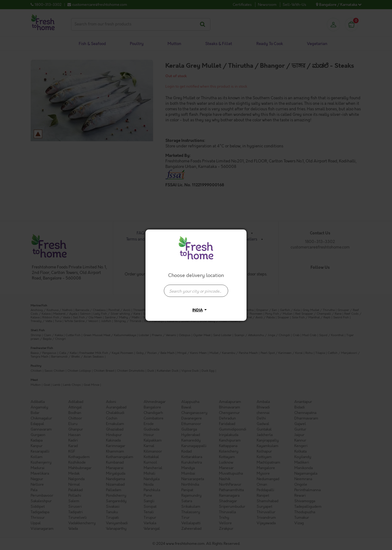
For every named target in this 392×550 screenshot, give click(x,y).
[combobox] (196, 288)
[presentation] (196, 291)
